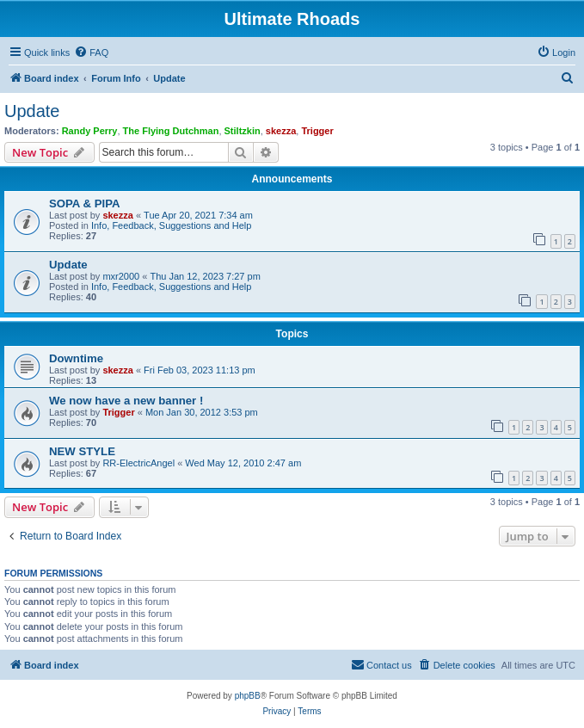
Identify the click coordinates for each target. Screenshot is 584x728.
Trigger (317, 131)
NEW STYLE (82, 451)
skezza (281, 131)
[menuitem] (91, 52)
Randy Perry (90, 131)
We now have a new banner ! (126, 401)
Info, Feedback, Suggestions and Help (172, 225)
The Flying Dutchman (171, 131)
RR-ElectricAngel (138, 463)
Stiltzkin (243, 131)
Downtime (76, 358)
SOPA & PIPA (85, 204)
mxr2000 (121, 276)
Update (32, 111)
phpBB (248, 696)
